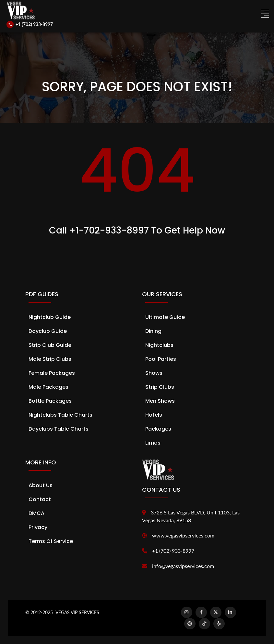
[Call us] (30, 24)
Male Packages (48, 387)
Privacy (38, 527)
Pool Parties (161, 359)
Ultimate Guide (165, 317)
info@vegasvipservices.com (183, 566)
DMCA (36, 513)
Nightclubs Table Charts (60, 415)
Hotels (154, 415)
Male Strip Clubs (50, 359)
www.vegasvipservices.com (183, 535)
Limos (153, 443)
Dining (153, 331)
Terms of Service (51, 541)
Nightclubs (159, 345)
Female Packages (52, 373)
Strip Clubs (160, 387)
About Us (41, 485)
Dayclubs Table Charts (59, 429)
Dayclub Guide (48, 331)
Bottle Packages (50, 401)
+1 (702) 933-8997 (173, 551)
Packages (158, 429)
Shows (154, 373)
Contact (40, 499)
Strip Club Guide (50, 345)
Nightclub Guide (50, 317)
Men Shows (160, 401)
